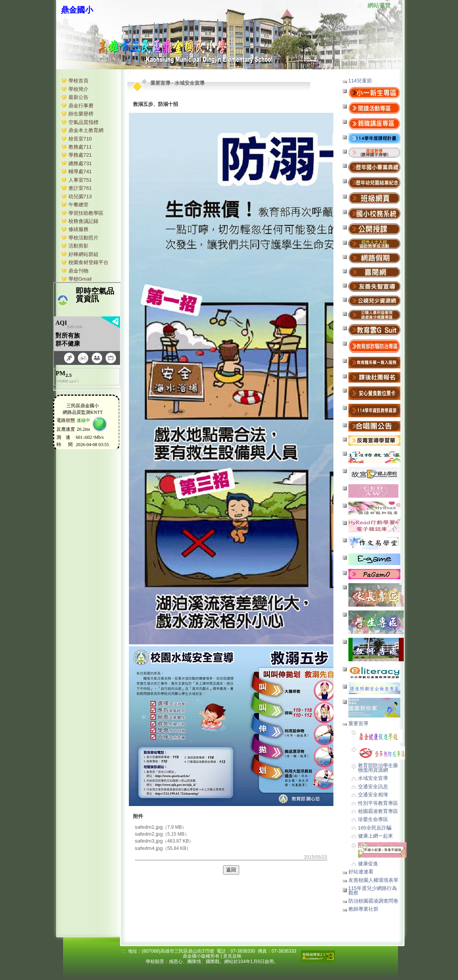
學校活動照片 (83, 238)
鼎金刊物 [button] (78, 271)
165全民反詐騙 (375, 828)
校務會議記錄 (83, 221)
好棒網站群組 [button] (83, 254)
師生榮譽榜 (81, 114)
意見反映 (232, 956)
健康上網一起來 (376, 836)
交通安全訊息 (373, 787)
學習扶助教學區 (86, 213)
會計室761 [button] (80, 188)
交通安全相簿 (373, 795)
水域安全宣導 (373, 778)
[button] (374, 152)
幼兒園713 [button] (80, 197)
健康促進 (368, 864)
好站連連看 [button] (361, 872)
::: (360, 6)
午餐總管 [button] (78, 205)
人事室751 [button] (80, 180)
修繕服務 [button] (78, 229)
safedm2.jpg (149, 834)
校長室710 (80, 139)
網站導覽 (379, 5)
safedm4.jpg (149, 848)
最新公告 (78, 97)
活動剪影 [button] (78, 246)
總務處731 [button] (80, 163)
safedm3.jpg (149, 841)
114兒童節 (360, 81)
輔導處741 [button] (80, 171)
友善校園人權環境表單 (373, 880)
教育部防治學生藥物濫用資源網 (378, 768)
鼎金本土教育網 (86, 130)
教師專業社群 (363, 909)
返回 (231, 870)
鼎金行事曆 (81, 106)
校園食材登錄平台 (88, 262)
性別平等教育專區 (378, 803)
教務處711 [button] (80, 147)
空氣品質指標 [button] (83, 122)
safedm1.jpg (149, 827)
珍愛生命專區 (373, 819)
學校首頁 (78, 81)
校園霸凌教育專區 (378, 811)
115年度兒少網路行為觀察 (373, 890)
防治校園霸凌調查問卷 (373, 901)
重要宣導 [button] (358, 723)
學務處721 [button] (80, 155)
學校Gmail (80, 279)
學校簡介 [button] (78, 89)
